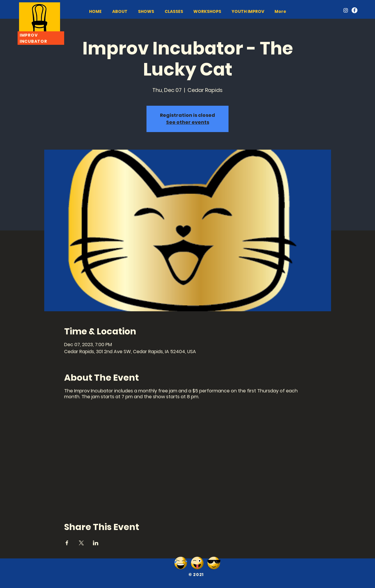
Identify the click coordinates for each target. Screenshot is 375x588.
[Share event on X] (81, 543)
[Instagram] (346, 10)
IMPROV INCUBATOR (33, 38)
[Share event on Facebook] (67, 543)
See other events (188, 122)
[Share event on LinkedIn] (96, 543)
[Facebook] (354, 10)
